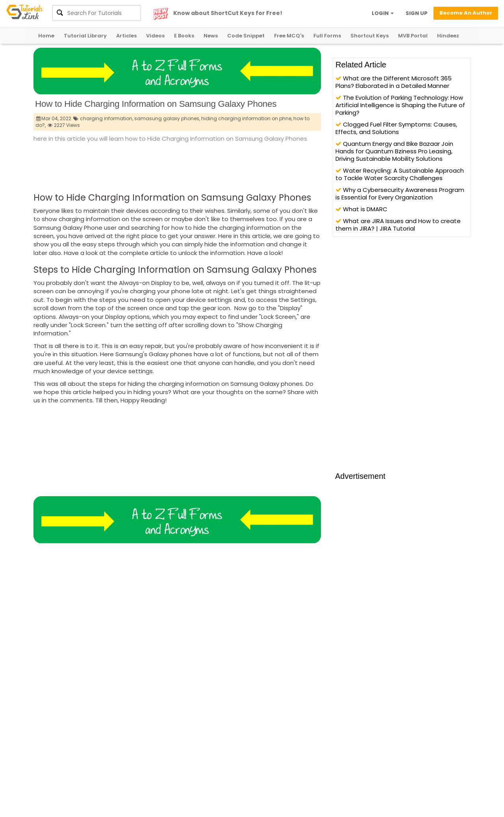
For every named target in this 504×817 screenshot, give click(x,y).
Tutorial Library (85, 36)
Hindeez (448, 36)
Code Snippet (246, 36)
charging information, (107, 118)
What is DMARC (361, 209)
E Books (184, 36)
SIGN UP (417, 13)
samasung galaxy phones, (167, 118)
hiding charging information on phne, (247, 118)
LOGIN (383, 13)
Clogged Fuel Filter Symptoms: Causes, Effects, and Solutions (396, 128)
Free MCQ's (289, 36)
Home (46, 36)
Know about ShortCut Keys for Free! (228, 13)
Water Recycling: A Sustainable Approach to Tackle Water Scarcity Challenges (400, 174)
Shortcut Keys (370, 36)
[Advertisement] (177, 165)
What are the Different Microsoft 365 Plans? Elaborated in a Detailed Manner (394, 82)
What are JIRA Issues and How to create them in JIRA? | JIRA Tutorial (398, 225)
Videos (155, 36)
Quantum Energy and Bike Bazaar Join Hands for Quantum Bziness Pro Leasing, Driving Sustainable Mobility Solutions (394, 151)
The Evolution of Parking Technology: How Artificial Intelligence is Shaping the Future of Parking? (400, 105)
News (211, 36)
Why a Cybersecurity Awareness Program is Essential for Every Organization (400, 194)
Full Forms (327, 36)
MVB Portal (413, 36)
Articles (126, 36)
